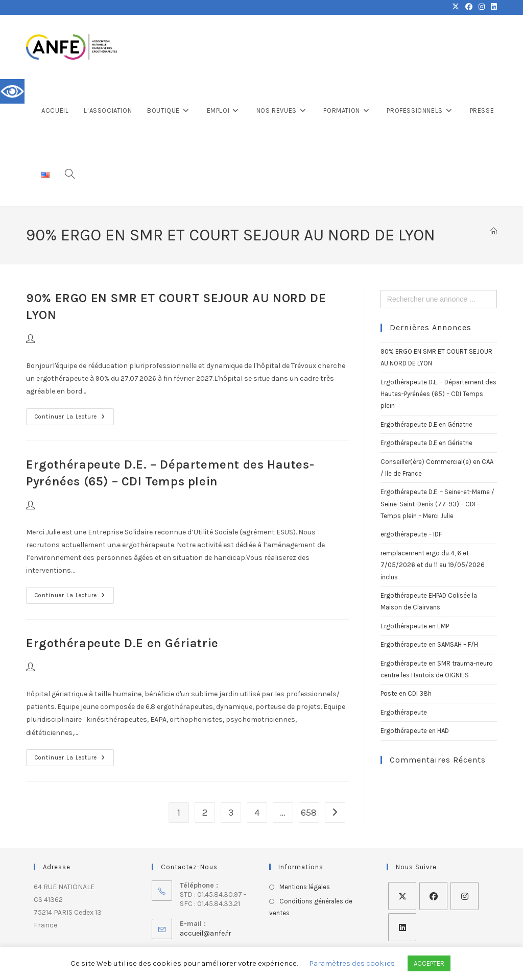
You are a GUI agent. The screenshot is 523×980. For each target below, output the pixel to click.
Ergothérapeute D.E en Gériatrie (122, 643)
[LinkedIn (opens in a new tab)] (492, 7)
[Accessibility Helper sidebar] (12, 91)
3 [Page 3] (231, 813)
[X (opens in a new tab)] (456, 7)
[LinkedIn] (402, 927)
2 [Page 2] (205, 813)
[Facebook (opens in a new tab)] (469, 7)
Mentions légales (305, 887)
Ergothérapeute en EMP (415, 626)
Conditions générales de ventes (311, 907)
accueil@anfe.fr (206, 933)
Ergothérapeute (404, 712)
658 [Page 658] (309, 813)
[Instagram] (465, 896)
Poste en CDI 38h (406, 693)
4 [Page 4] (257, 813)
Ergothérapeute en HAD (415, 731)
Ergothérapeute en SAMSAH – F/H (429, 644)
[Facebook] (433, 896)
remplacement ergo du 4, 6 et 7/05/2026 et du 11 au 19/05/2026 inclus (433, 565)
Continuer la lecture (74, 414)
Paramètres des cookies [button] (352, 963)
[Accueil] (494, 231)
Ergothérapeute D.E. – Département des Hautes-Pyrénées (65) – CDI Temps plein (438, 394)
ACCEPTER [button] (429, 963)
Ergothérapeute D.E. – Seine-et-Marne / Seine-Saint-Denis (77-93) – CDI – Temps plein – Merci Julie (437, 504)
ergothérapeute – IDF (411, 534)
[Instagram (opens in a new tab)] (482, 7)
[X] (402, 896)
